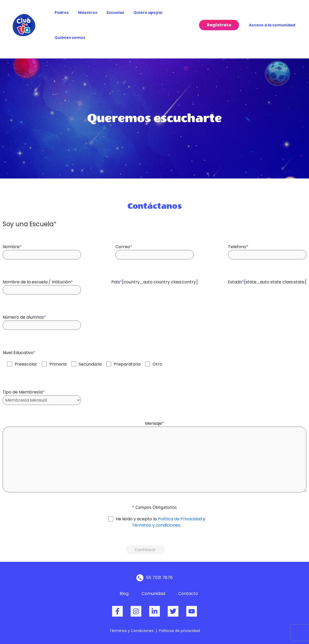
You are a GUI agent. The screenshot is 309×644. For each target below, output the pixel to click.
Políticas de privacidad (179, 631)
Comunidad (153, 594)
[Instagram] (136, 611)
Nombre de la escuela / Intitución (42, 284)
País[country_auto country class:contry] (154, 279)
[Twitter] (173, 611)
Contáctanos (155, 206)
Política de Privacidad (180, 519)
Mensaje (154, 455)
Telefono (267, 249)
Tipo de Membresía (42, 394)
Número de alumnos (42, 319)
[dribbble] (192, 611)
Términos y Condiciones (132, 631)
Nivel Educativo (82, 356)
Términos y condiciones (156, 525)
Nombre (42, 249)
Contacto (188, 594)
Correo (155, 249)
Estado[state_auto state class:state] (267, 279)
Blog (124, 594)
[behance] (154, 611)
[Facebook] (117, 611)
